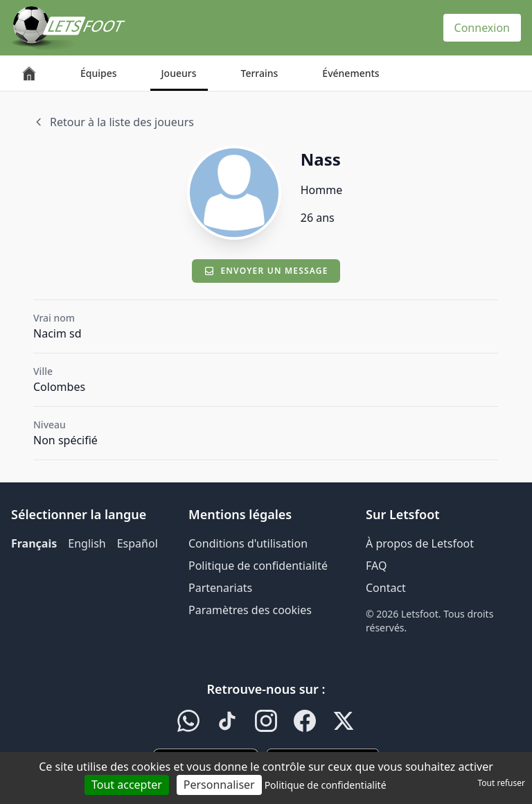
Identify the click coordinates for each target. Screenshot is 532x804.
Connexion (482, 28)
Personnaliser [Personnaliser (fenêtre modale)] (219, 785)
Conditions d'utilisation (248, 543)
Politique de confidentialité (258, 566)
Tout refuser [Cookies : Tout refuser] (502, 783)
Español (138, 543)
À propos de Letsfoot (420, 543)
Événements (351, 73)
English (87, 543)
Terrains (260, 73)
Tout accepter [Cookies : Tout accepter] (127, 785)
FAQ (376, 566)
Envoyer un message (266, 271)
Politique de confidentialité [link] (326, 785)
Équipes (99, 73)
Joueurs (179, 73)
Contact (386, 588)
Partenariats (220, 588)
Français (34, 543)
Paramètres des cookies (250, 610)
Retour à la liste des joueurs (114, 122)
